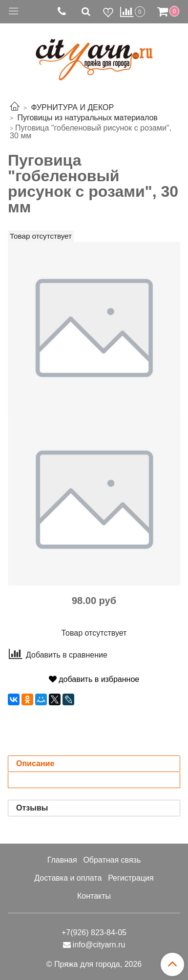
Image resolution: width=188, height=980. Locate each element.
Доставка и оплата (68, 878)
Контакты (94, 896)
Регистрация (131, 878)
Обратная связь (112, 860)
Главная (62, 860)
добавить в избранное (94, 679)
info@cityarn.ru (99, 945)
